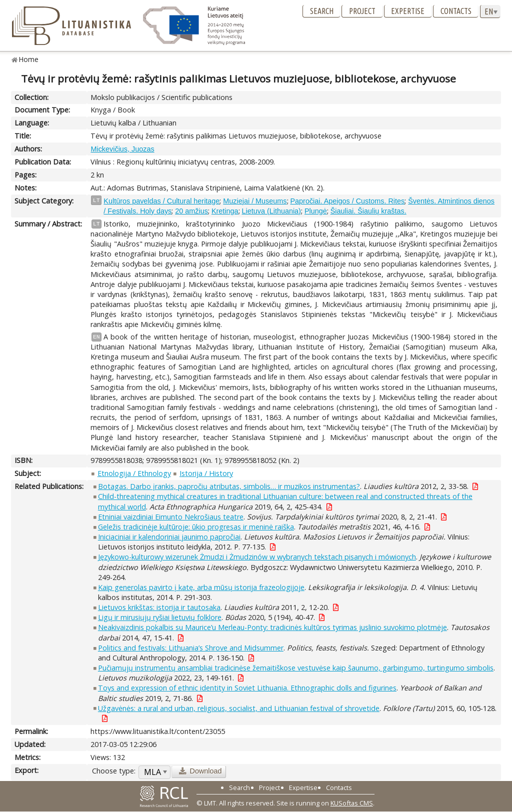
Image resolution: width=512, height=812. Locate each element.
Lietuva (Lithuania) (271, 211)
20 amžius (191, 211)
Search (322, 11)
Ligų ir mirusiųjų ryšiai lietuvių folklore (160, 617)
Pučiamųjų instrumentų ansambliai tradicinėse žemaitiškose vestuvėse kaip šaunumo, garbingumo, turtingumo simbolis (296, 668)
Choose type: (114, 771)
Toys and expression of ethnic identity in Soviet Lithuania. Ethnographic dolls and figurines (247, 688)
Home (29, 59)
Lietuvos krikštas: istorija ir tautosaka (159, 607)
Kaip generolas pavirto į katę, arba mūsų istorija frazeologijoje (201, 587)
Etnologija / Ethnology (134, 473)
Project (362, 11)
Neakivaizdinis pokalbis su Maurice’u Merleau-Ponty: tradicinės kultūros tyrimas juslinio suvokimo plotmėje (272, 627)
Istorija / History (206, 473)
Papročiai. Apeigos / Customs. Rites (348, 201)
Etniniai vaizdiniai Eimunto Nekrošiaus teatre (171, 517)
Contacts (456, 11)
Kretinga (225, 211)
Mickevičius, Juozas (122, 149)
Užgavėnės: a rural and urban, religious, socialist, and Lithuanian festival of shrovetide (239, 708)
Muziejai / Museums (255, 201)
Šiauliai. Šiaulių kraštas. (368, 211)
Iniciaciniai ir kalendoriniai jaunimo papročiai (169, 537)
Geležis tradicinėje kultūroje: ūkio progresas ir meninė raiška (196, 527)
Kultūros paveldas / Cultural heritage (161, 201)
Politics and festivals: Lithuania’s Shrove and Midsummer (191, 648)
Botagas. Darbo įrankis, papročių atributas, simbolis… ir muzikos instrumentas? (229, 486)
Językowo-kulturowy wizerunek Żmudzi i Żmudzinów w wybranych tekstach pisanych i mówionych (257, 557)
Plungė (316, 211)
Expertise (408, 11)
